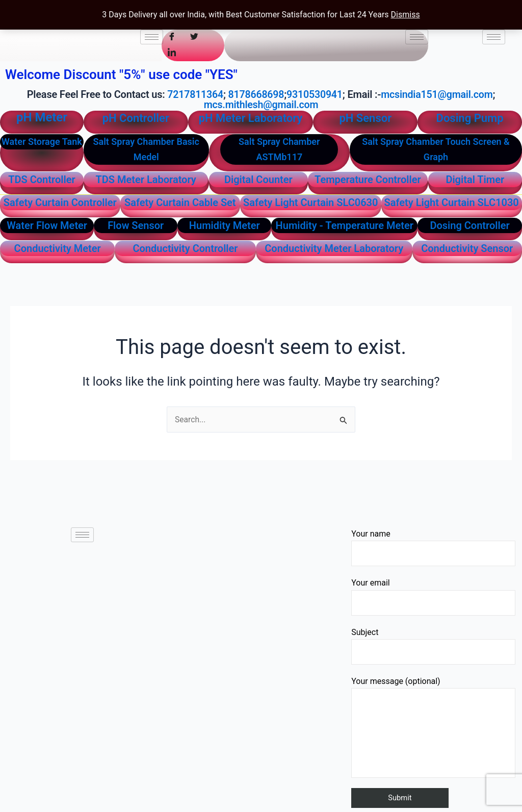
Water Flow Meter (47, 225)
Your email (433, 597)
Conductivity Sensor (467, 248)
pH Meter (42, 117)
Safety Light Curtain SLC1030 (451, 202)
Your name (433, 547)
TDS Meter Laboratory (146, 179)
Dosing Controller (469, 225)
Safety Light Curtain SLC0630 (310, 202)
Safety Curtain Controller (60, 202)
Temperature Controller (368, 179)
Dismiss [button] (406, 15)
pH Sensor (365, 118)
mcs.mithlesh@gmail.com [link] (261, 105)
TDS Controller (42, 179)
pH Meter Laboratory (251, 118)
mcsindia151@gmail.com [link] (439, 94)
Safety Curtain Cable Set (180, 202)
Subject (433, 645)
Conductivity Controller (185, 248)
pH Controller (136, 118)
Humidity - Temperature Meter (345, 225)
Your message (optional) (433, 727)
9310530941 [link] (315, 94)
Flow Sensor (136, 225)
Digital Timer (475, 179)
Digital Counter (258, 179)
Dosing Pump (470, 118)
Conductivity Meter (58, 248)
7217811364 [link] (193, 94)
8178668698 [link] (255, 94)
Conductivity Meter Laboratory (334, 248)
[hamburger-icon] (152, 37)
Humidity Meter (225, 225)
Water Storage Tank (42, 141)
